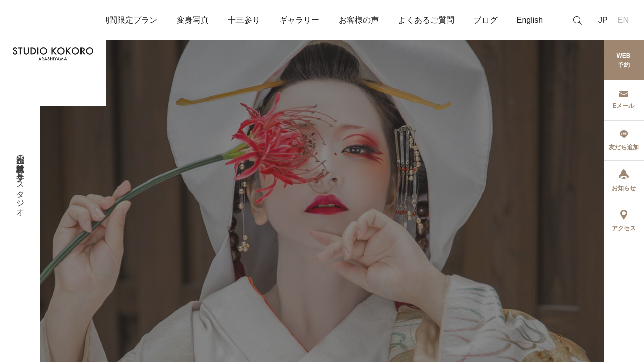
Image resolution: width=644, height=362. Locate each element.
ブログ (486, 20)
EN (623, 20)
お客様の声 (359, 20)
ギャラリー (299, 20)
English (530, 20)
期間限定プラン (129, 20)
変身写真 (193, 20)
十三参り (244, 20)
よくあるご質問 (426, 20)
